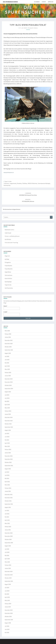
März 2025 (7, 369)
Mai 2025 (7, 363)
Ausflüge (7, 259)
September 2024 (9, 389)
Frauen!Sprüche (9, 269)
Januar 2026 (8, 337)
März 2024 (7, 408)
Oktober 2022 (8, 462)
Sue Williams (8, 239)
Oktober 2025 (8, 347)
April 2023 (7, 443)
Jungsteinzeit (13, 183)
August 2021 (8, 507)
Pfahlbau (25, 183)
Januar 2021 (8, 530)
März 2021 (7, 523)
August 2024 (8, 392)
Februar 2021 (8, 527)
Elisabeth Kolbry (33, 28)
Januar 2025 (8, 376)
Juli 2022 (7, 472)
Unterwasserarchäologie (44, 183)
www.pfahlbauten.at (9, 172)
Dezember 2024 (9, 379)
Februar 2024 (8, 411)
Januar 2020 (8, 568)
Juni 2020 (7, 552)
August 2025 (8, 353)
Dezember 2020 (9, 533)
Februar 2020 (8, 565)
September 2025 (9, 350)
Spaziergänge (8, 282)
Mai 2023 (7, 440)
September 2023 (9, 427)
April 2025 (7, 366)
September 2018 (9, 620)
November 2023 (9, 421)
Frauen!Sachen (8, 266)
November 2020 (9, 536)
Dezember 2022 (9, 456)
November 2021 (9, 498)
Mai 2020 (7, 555)
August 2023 (8, 430)
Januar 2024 (8, 414)
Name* (12, 308)
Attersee (7, 183)
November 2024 (9, 382)
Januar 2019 (8, 607)
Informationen (8, 275)
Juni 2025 (7, 360)
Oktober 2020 (8, 539)
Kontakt (44, 2)
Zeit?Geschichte (9, 288)
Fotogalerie (8, 262)
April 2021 (7, 520)
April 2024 (7, 405)
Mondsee (19, 183)
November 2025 (9, 344)
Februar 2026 (8, 334)
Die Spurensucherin (10, 2)
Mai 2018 (7, 633)
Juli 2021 (7, 511)
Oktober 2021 (8, 501)
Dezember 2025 (9, 340)
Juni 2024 (7, 398)
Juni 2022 (7, 475)
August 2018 (8, 623)
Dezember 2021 (9, 494)
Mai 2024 (7, 401)
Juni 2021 (7, 514)
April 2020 (7, 559)
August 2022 (8, 469)
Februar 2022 (8, 488)
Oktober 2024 (8, 385)
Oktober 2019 (8, 578)
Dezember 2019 (9, 571)
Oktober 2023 (8, 424)
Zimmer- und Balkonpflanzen (12, 236)
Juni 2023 (7, 437)
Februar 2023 (8, 449)
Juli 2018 (7, 626)
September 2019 (9, 581)
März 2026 (7, 331)
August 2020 (8, 546)
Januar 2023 (8, 453)
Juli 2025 (7, 356)
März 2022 (7, 485)
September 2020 (9, 543)
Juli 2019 (7, 588)
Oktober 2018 (8, 616)
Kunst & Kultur (8, 278)
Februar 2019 (8, 604)
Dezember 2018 (9, 610)
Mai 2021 (7, 517)
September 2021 (9, 504)
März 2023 (7, 446)
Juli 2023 (7, 433)
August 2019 (8, 584)
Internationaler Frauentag (11, 243)
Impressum (51, 2)
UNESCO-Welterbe (32, 183)
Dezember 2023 (9, 417)
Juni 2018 (7, 629)
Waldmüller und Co (9, 230)
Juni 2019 (7, 591)
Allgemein (7, 256)
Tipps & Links (8, 181)
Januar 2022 (8, 491)
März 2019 (7, 600)
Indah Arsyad (8, 233)
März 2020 (7, 562)
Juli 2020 (7, 549)
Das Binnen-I (37, 2)
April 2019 (7, 597)
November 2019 (9, 575)
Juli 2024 (7, 395)
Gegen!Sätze (8, 272)
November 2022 (9, 459)
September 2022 (9, 466)
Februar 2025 (8, 372)
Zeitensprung (7, 185)
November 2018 (9, 613)
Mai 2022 (7, 478)
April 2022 (7, 482)
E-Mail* (12, 313)
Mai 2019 (7, 594)
